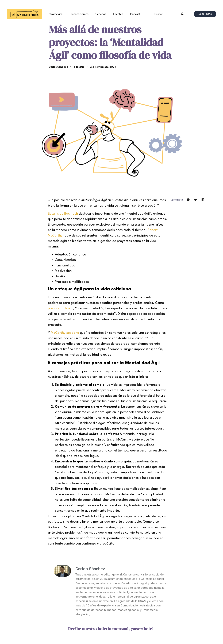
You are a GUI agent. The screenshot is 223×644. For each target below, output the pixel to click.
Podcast (135, 14)
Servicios (101, 14)
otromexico (56, 14)
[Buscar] (182, 14)
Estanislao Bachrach (63, 214)
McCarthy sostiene (65, 333)
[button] (188, 200)
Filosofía (79, 67)
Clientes (118, 14)
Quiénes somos (79, 14)
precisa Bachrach (61, 308)
